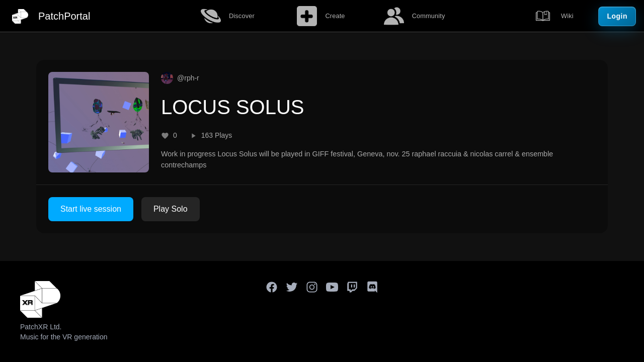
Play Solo (171, 209)
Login (617, 16)
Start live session (91, 209)
